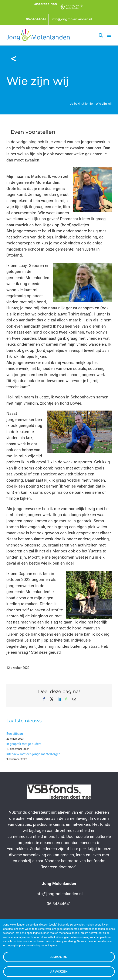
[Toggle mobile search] (101, 35)
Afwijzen (59, 971)
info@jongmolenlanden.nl (59, 894)
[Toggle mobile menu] (109, 35)
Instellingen (49, 945)
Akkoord (59, 957)
